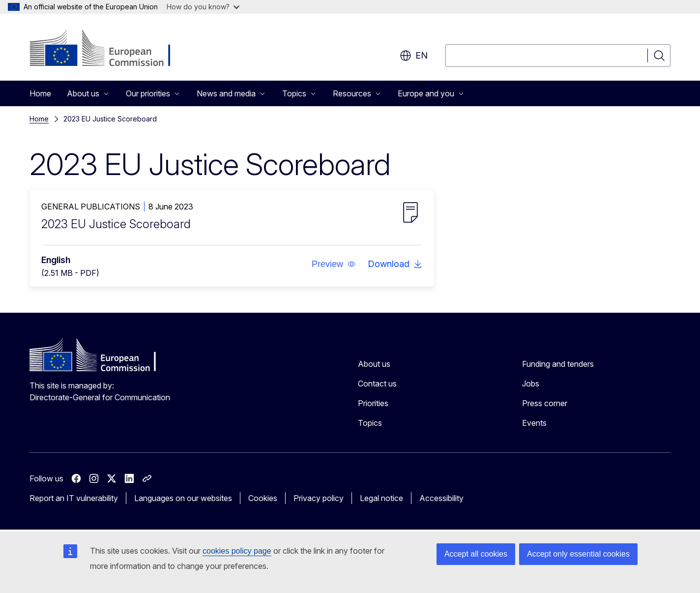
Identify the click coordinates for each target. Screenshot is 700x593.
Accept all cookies (476, 554)
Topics (370, 423)
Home (40, 93)
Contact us (377, 384)
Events (534, 423)
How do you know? (203, 7)
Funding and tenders (558, 364)
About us (374, 364)
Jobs (531, 384)
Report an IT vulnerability (74, 498)
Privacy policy (319, 498)
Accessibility (441, 498)
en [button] (414, 56)
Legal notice (381, 498)
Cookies (263, 498)
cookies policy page (237, 551)
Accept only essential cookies (578, 554)
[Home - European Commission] (109, 49)
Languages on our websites (183, 498)
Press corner (545, 403)
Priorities (373, 403)
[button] (334, 264)
